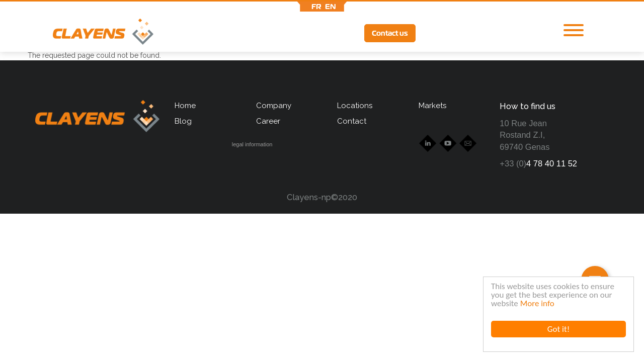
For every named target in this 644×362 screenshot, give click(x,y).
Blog (183, 121)
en (331, 7)
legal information (252, 144)
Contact (352, 121)
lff (504, 33)
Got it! (558, 329)
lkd (435, 34)
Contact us (390, 33)
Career (268, 121)
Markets (432, 106)
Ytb (468, 34)
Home (185, 106)
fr (316, 7)
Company (274, 106)
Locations (355, 106)
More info (537, 303)
